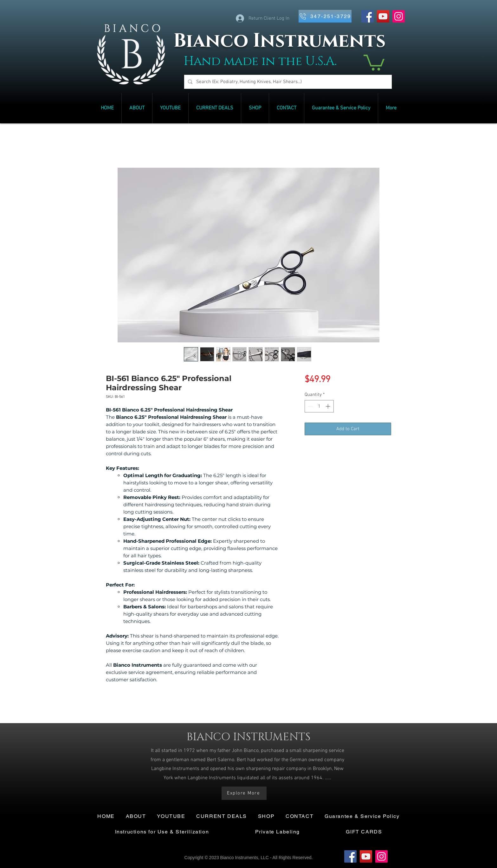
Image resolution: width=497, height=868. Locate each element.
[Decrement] (310, 406)
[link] (374, 62)
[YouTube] (383, 16)
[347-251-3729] (325, 16)
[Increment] (329, 406)
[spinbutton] (319, 406)
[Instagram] (399, 16)
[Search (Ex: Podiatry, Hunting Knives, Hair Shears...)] (287, 82)
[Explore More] (244, 793)
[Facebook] (368, 16)
